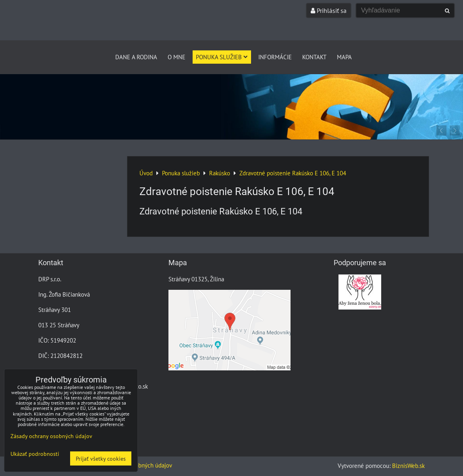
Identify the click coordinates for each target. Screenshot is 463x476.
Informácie (275, 57)
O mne (176, 57)
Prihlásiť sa (329, 10)
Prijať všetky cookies (101, 458)
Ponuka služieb (222, 57)
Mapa (344, 57)
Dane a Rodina (136, 57)
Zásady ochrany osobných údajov (51, 436)
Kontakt (314, 57)
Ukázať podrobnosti (35, 454)
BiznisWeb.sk (408, 466)
